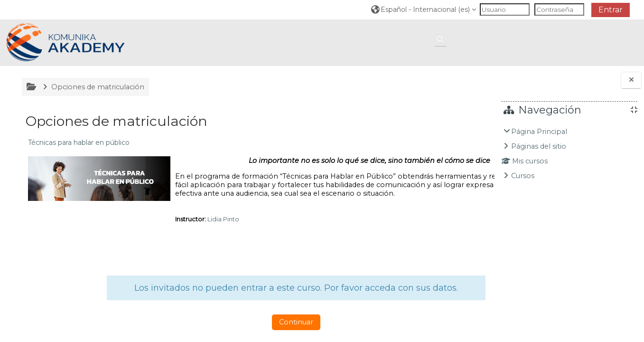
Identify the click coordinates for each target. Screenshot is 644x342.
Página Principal (539, 132)
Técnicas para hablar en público (78, 142)
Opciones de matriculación (97, 87)
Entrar (611, 10)
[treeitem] (569, 154)
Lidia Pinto (222, 228)
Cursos (523, 176)
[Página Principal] (66, 42)
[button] (424, 9)
